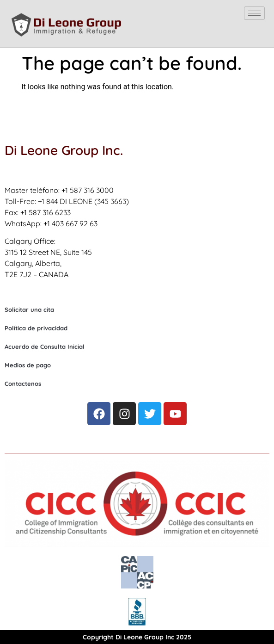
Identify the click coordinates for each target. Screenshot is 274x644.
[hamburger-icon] (254, 13)
